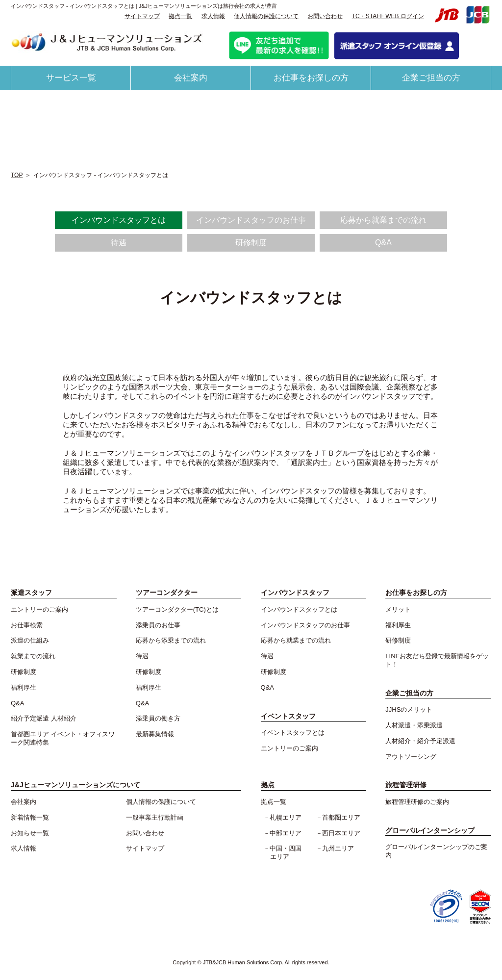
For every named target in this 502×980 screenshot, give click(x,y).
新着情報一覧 (30, 817)
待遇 (119, 243)
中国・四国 (289, 853)
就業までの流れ (33, 656)
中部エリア (286, 833)
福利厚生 (24, 687)
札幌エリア (286, 817)
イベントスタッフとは (293, 733)
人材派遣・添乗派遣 (414, 725)
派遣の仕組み (30, 640)
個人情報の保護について (266, 16)
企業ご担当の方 (431, 78)
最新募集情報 (155, 734)
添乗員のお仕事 (158, 625)
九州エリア (338, 848)
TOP (17, 175)
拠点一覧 (180, 16)
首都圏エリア (341, 817)
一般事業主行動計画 (155, 817)
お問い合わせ (325, 16)
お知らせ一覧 (30, 833)
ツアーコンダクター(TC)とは (177, 609)
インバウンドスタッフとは (119, 220)
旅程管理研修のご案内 (417, 802)
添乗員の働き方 (158, 718)
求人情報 (213, 16)
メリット (398, 609)
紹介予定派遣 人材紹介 (44, 718)
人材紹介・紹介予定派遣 (420, 741)
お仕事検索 (27, 625)
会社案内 (191, 78)
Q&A (383, 243)
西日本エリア (341, 833)
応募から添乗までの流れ (171, 640)
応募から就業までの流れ (383, 220)
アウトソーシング (411, 757)
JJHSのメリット (409, 709)
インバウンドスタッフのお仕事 (251, 220)
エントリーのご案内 (39, 609)
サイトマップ (142, 16)
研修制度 (251, 243)
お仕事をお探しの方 (311, 78)
